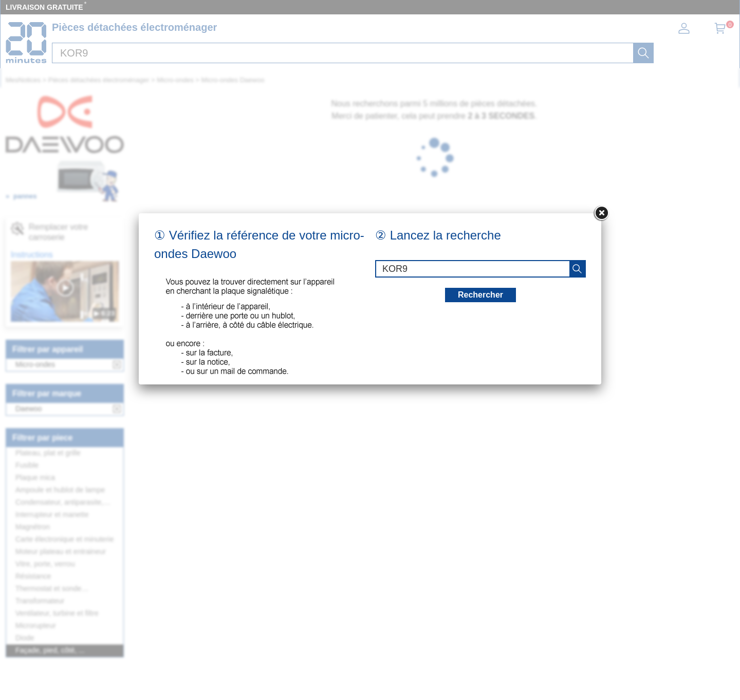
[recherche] (577, 269)
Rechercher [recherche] (480, 295)
